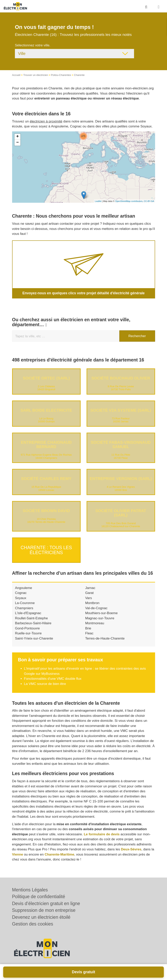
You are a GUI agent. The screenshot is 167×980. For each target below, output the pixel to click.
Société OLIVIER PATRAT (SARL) (121, 513)
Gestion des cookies (33, 924)
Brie (88, 626)
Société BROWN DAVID (46, 511)
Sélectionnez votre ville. (33, 45)
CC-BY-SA (149, 201)
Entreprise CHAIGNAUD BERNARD (46, 444)
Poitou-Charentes (61, 75)
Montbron (92, 601)
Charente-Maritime (59, 852)
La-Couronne (25, 601)
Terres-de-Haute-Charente (105, 636)
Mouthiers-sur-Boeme (101, 611)
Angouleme (24, 586)
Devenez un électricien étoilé (41, 917)
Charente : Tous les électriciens (46, 549)
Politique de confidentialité (39, 897)
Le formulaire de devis (102, 832)
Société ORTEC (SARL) (46, 378)
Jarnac (90, 586)
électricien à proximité (46, 121)
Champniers (24, 606)
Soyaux (21, 596)
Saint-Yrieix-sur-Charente (34, 636)
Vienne (18, 852)
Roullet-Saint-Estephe (31, 616)
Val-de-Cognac (96, 606)
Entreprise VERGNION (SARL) (121, 479)
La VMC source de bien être (45, 682)
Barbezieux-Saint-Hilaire (33, 621)
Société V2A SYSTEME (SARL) (121, 410)
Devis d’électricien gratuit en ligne (46, 904)
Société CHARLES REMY (46, 479)
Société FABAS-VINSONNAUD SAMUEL (121, 444)
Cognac (21, 591)
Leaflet (98, 201)
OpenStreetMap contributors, (129, 201)
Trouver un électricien (36, 75)
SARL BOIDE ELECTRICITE (46, 410)
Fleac (89, 632)
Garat (89, 591)
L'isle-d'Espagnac (28, 611)
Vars (89, 596)
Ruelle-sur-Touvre (28, 632)
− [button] (17, 143)
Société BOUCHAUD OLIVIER (121, 378)
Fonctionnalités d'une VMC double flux (53, 677)
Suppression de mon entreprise (44, 910)
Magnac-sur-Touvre (100, 616)
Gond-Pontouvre (28, 626)
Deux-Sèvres (131, 848)
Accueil (16, 75)
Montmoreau (95, 621)
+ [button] (17, 137)
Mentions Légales (30, 890)
